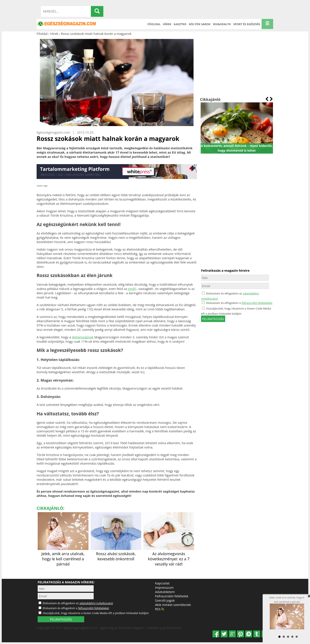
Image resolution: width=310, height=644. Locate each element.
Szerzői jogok (165, 600)
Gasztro (180, 24)
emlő (132, 289)
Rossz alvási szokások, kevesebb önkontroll (116, 554)
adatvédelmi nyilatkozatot (96, 603)
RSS (160, 609)
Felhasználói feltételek (172, 596)
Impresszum (164, 587)
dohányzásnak (83, 337)
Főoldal (154, 24)
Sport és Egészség (247, 24)
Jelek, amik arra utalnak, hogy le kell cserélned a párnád (63, 556)
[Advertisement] (237, 66)
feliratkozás (213, 319)
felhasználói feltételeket (257, 303)
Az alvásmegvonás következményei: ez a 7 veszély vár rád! (169, 556)
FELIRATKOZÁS (61, 619)
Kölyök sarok (200, 24)
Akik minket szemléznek (173, 605)
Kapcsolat (162, 583)
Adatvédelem (165, 592)
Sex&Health (222, 24)
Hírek (167, 24)
